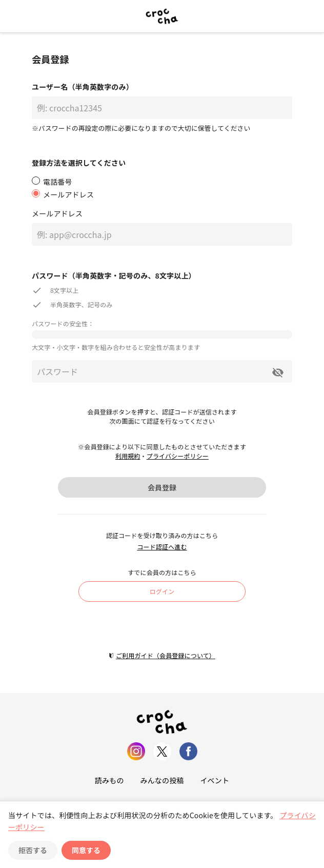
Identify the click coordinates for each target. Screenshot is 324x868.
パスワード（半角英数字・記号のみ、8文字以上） (114, 275)
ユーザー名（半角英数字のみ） (83, 87)
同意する (86, 850)
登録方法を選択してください (79, 163)
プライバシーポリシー (178, 456)
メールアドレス (57, 213)
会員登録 (162, 487)
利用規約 (128, 456)
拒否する (33, 850)
